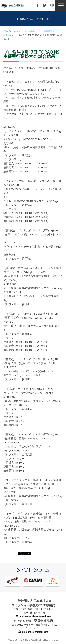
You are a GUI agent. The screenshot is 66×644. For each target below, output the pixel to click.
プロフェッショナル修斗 (24, 31)
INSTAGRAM (54, 5)
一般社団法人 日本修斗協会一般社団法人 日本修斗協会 (15, 6)
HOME (7, 31)
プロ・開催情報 (45, 31)
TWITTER (46, 5)
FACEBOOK (39, 5)
